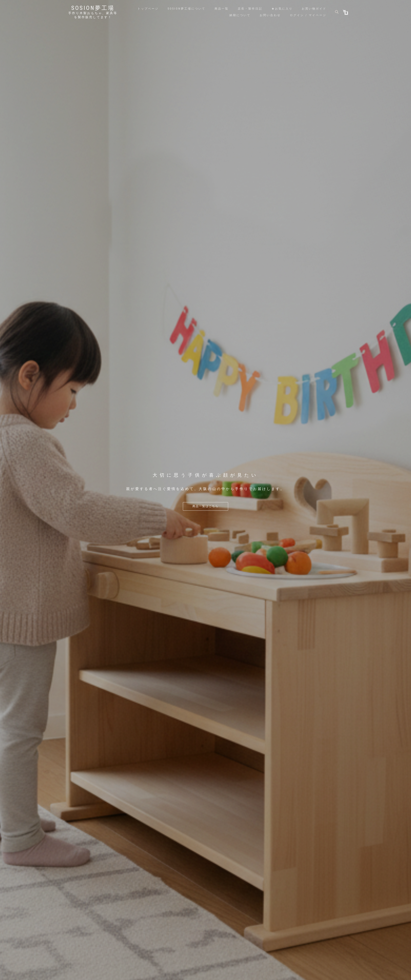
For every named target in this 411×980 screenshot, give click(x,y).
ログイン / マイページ (308, 15)
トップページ (148, 9)
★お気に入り (282, 9)
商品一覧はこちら (205, 506)
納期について (240, 15)
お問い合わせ (270, 15)
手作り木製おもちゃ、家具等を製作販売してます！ (93, 15)
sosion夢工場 (93, 8)
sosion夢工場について (187, 9)
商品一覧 (222, 9)
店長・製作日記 (250, 9)
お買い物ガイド (314, 9)
